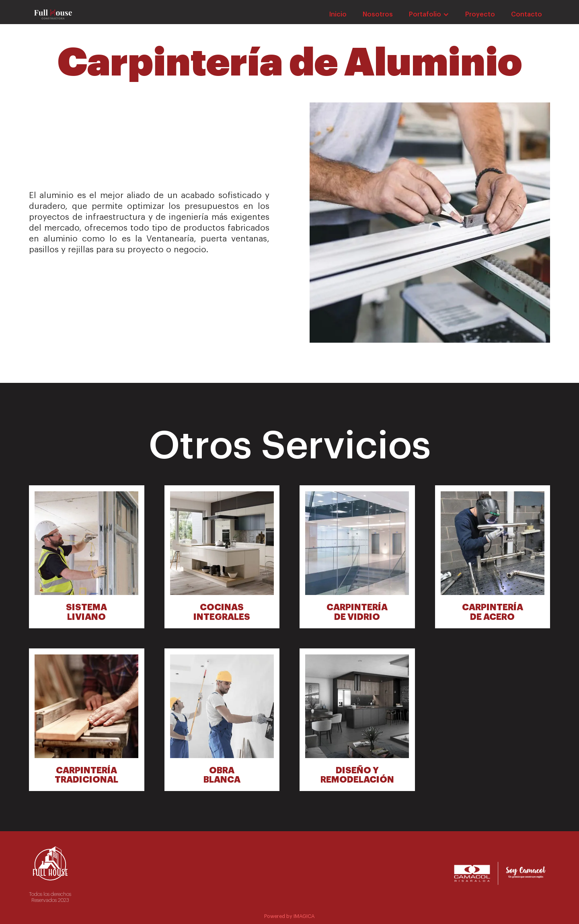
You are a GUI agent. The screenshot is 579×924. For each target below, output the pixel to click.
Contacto (527, 14)
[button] (429, 14)
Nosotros (378, 14)
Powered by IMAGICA (289, 916)
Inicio (338, 14)
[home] (53, 15)
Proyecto (480, 14)
